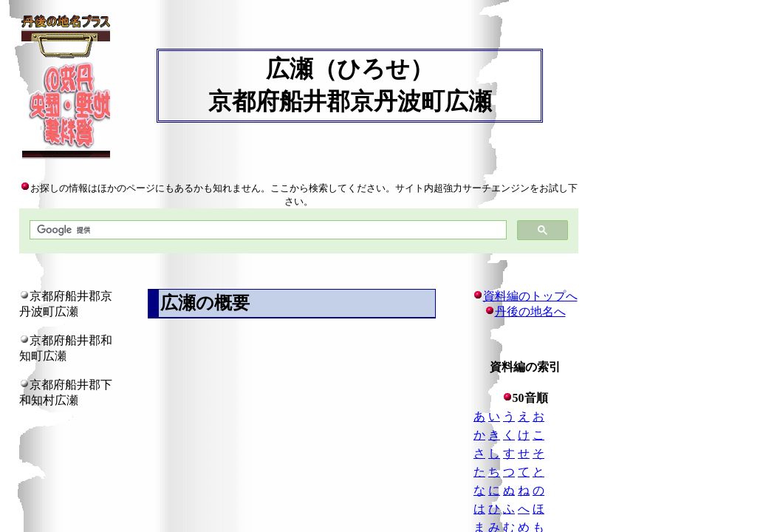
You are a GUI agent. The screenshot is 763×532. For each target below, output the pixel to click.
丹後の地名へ (530, 311)
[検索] (267, 230)
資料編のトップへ (525, 296)
